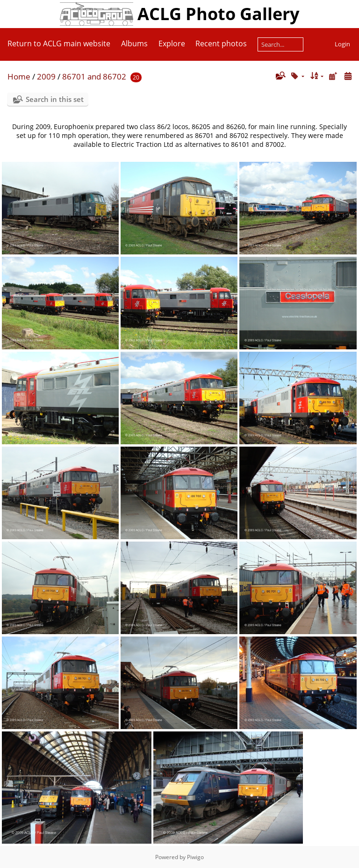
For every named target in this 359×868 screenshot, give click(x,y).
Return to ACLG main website (59, 43)
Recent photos (221, 43)
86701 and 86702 (94, 76)
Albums (134, 43)
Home (19, 76)
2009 (46, 76)
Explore (172, 43)
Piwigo (195, 857)
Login (342, 44)
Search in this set (55, 99)
